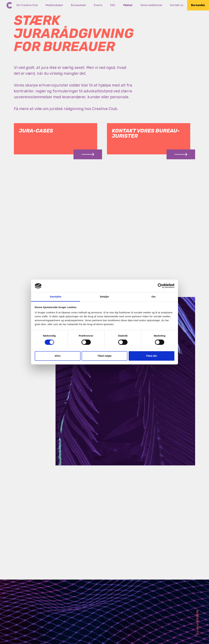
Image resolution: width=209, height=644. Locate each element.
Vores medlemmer (151, 5)
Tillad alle (151, 356)
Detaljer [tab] (104, 297)
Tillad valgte (104, 356)
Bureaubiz (198, 5)
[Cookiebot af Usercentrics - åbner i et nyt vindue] (160, 286)
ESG (113, 5)
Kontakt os (177, 5)
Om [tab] (153, 297)
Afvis (58, 356)
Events (98, 5)
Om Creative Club (27, 5)
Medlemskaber (54, 5)
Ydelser (128, 5)
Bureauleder (78, 5)
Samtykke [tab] (56, 297)
